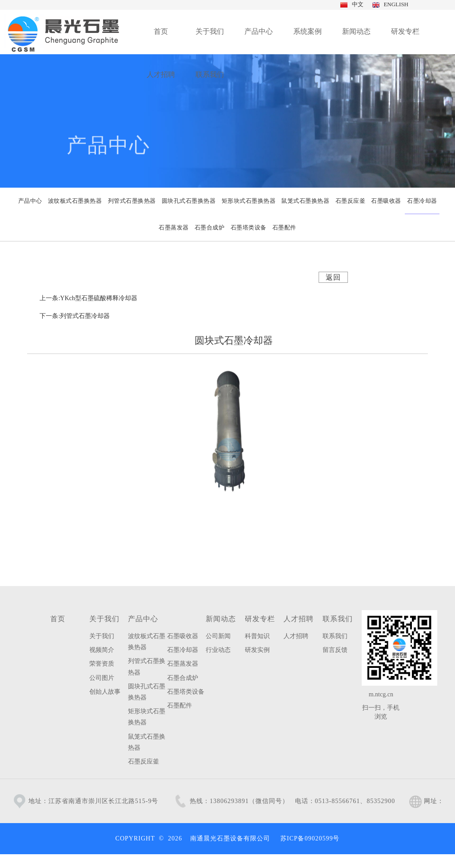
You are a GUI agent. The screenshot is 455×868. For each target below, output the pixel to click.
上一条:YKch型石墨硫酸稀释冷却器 (88, 298)
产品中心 (143, 619)
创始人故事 (105, 692)
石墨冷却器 (183, 650)
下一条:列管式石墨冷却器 (75, 316)
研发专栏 (260, 619)
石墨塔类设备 (186, 692)
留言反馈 (335, 650)
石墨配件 (180, 705)
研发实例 (257, 650)
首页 (58, 619)
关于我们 (104, 619)
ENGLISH (395, 4)
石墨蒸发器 (183, 664)
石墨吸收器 (183, 636)
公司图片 (102, 678)
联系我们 (338, 619)
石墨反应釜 (144, 762)
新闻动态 (221, 619)
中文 (357, 4)
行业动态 (218, 650)
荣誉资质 (102, 664)
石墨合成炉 (183, 678)
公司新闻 (218, 636)
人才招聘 (299, 619)
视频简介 (102, 650)
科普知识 (257, 636)
